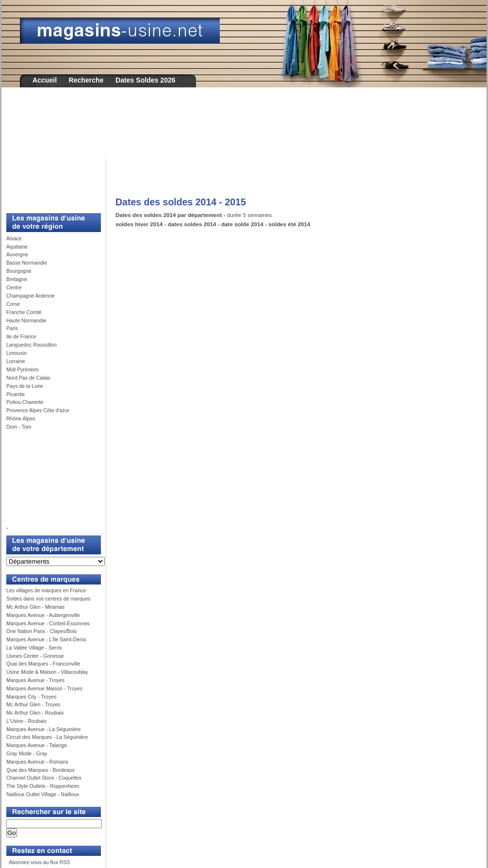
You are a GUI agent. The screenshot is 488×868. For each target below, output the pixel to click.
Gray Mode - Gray (27, 753)
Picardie (16, 394)
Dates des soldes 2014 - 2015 (181, 202)
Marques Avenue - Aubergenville (43, 615)
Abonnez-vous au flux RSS (39, 862)
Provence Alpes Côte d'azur (38, 410)
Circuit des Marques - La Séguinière (47, 737)
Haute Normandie (26, 320)
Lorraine (16, 361)
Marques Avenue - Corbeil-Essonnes (48, 623)
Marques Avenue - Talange (37, 745)
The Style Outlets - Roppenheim (43, 786)
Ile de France (21, 336)
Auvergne (17, 254)
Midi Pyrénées (23, 369)
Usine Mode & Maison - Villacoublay (47, 672)
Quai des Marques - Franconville (43, 664)
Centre (14, 287)
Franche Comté (24, 312)
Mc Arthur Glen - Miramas (35, 607)
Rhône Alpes (21, 418)
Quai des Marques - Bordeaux (41, 770)
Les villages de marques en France (46, 590)
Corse (13, 304)
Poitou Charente (25, 402)
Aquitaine (17, 247)
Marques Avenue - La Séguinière (43, 729)
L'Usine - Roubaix (26, 721)
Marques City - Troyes (31, 697)
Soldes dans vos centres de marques (49, 599)
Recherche (86, 80)
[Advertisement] (244, 130)
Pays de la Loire (25, 386)
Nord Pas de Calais (28, 378)
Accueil (45, 80)
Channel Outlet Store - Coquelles (44, 778)
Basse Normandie (27, 263)
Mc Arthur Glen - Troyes (33, 704)
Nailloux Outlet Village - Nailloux (43, 794)
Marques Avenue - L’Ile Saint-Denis (46, 639)
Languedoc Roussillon (32, 345)
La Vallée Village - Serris (34, 648)
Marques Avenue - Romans (37, 762)
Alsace (14, 238)
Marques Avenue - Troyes (35, 680)
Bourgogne (19, 271)
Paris (12, 328)
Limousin (16, 353)
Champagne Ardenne (31, 296)
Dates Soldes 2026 (146, 80)
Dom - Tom (19, 427)
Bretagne (17, 279)
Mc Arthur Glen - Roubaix (35, 713)
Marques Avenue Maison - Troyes (44, 688)
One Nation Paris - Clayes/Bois (41, 631)
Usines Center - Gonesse (35, 656)
